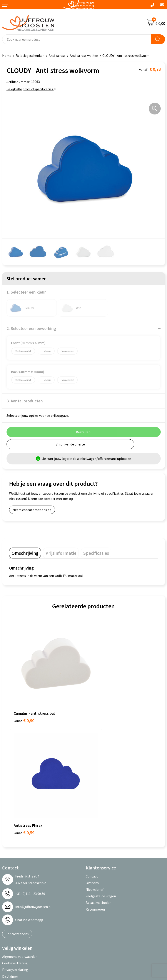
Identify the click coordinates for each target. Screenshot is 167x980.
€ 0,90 (24, 701)
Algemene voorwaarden (20, 825)
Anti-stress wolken (84, 55)
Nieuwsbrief (95, 758)
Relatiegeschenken (30, 55)
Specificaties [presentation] (96, 553)
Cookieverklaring (15, 832)
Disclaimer (10, 845)
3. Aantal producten (25, 401)
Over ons (92, 751)
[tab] (25, 553)
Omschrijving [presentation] (25, 553)
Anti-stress (57, 55)
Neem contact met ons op (32, 510)
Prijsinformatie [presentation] (61, 553)
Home (7, 55)
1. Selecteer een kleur (26, 292)
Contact (92, 745)
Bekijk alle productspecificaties (31, 89)
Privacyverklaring (15, 838)
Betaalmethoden (99, 771)
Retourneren (95, 778)
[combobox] (77, 39)
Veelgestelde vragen (101, 765)
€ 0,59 (98, 701)
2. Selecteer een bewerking (31, 328)
